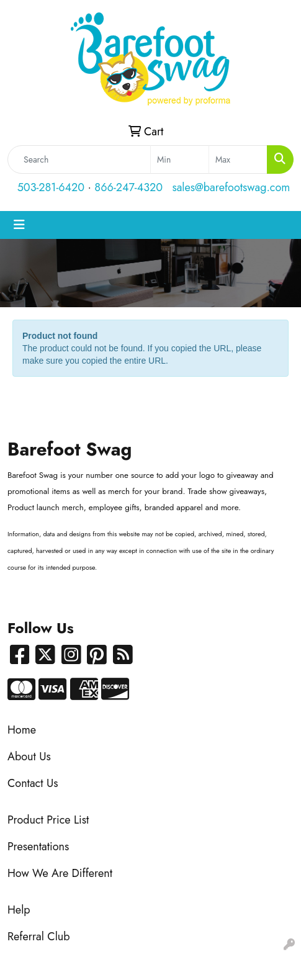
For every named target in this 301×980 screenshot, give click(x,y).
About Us (29, 757)
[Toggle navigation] (19, 225)
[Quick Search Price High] (238, 160)
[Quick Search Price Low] (180, 160)
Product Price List (48, 820)
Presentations (38, 847)
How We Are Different (60, 873)
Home (22, 730)
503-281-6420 (51, 187)
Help (19, 910)
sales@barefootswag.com (231, 187)
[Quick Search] (79, 160)
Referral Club (39, 937)
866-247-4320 (128, 187)
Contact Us (33, 783)
